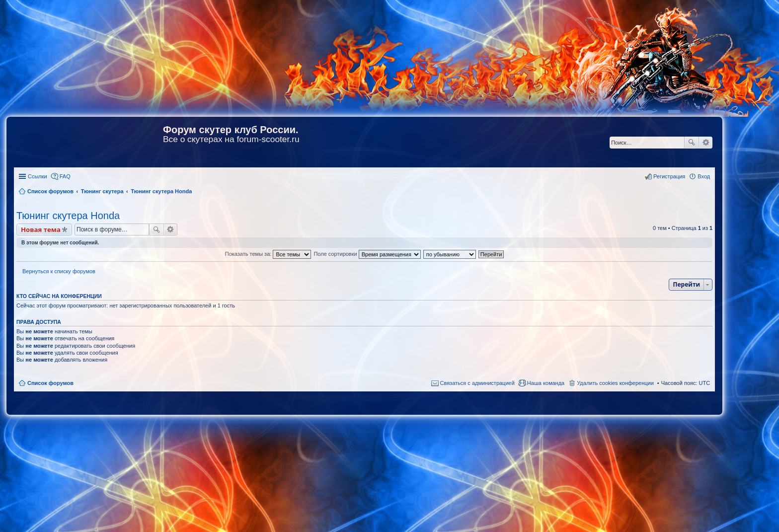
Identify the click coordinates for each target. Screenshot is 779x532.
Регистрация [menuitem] (669, 176)
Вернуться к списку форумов (59, 271)
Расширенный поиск (706, 143)
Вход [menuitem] (704, 176)
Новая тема (41, 229)
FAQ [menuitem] (65, 176)
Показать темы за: (268, 254)
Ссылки (38, 176)
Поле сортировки (367, 254)
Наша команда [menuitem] (546, 383)
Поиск (692, 143)
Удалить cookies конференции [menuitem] (615, 383)
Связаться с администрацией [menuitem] (477, 383)
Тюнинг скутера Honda (68, 216)
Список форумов (50, 383)
